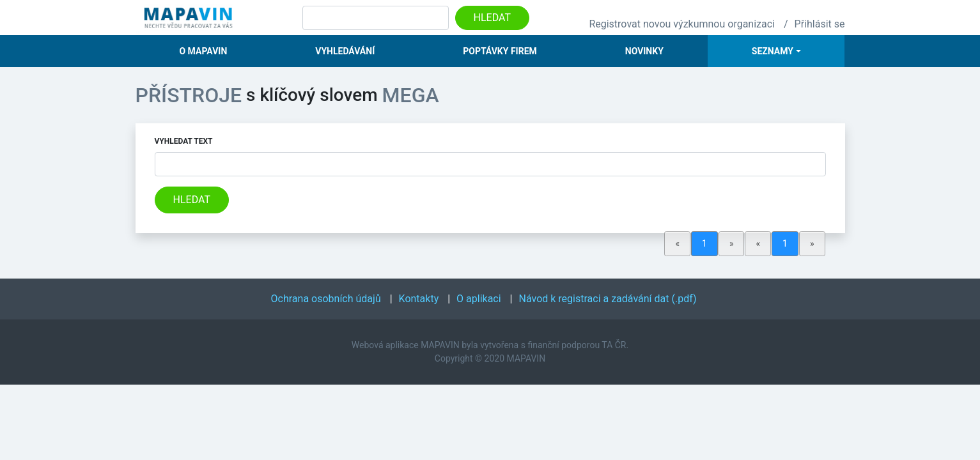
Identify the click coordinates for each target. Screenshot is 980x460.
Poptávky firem (500, 51)
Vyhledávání (345, 51)
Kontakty (419, 299)
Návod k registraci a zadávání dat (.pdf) (608, 299)
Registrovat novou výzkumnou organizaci (682, 24)
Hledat (492, 18)
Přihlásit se (820, 24)
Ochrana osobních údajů (326, 299)
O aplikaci (479, 299)
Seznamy (773, 51)
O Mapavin (203, 51)
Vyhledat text (184, 141)
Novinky (644, 51)
